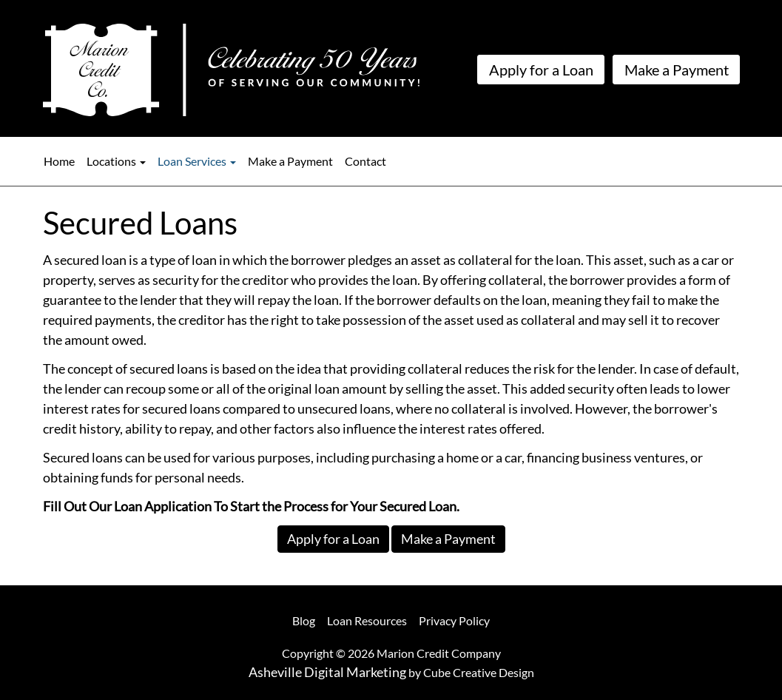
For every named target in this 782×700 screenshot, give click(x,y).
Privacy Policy (454, 620)
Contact (365, 161)
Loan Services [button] (197, 161)
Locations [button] (116, 161)
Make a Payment (677, 70)
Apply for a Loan (541, 70)
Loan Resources (367, 620)
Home (59, 161)
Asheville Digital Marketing (327, 672)
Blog (304, 620)
